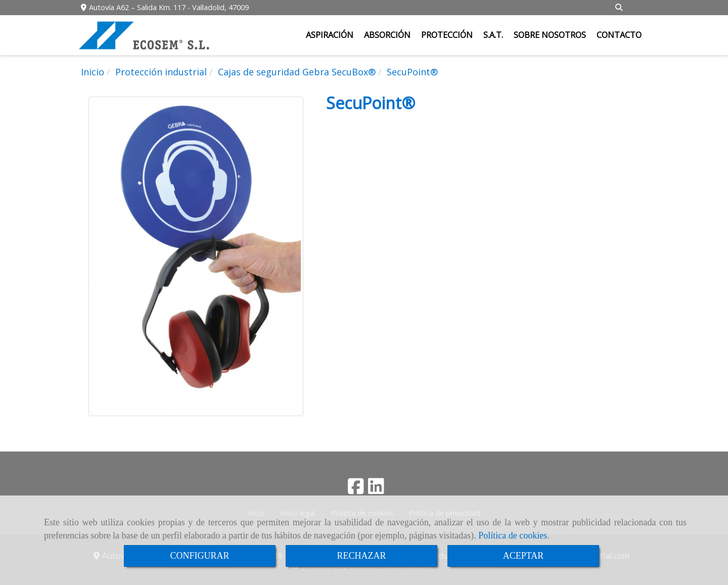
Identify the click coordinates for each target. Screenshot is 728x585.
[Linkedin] (376, 489)
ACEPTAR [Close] (524, 556)
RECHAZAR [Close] (361, 556)
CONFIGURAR (199, 556)
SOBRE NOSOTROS (550, 35)
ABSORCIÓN (387, 35)
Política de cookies (513, 535)
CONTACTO (619, 35)
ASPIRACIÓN (330, 35)
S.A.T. (493, 35)
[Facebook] (356, 489)
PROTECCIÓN (447, 35)
